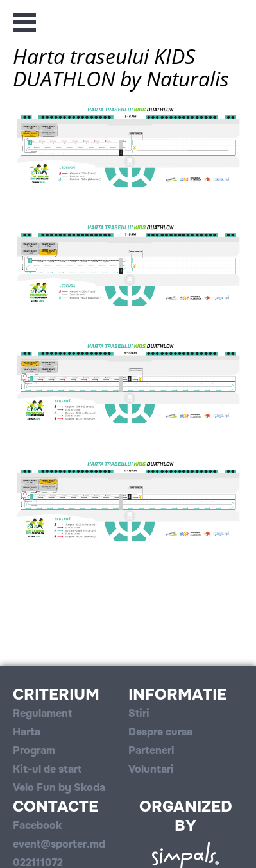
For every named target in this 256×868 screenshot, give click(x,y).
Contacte (55, 807)
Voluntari (151, 769)
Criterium (56, 694)
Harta (27, 732)
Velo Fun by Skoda (59, 788)
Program (34, 750)
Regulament (42, 713)
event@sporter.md (59, 844)
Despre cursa (160, 732)
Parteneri (151, 750)
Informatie (177, 694)
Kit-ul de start (47, 769)
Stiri (139, 713)
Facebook (37, 825)
